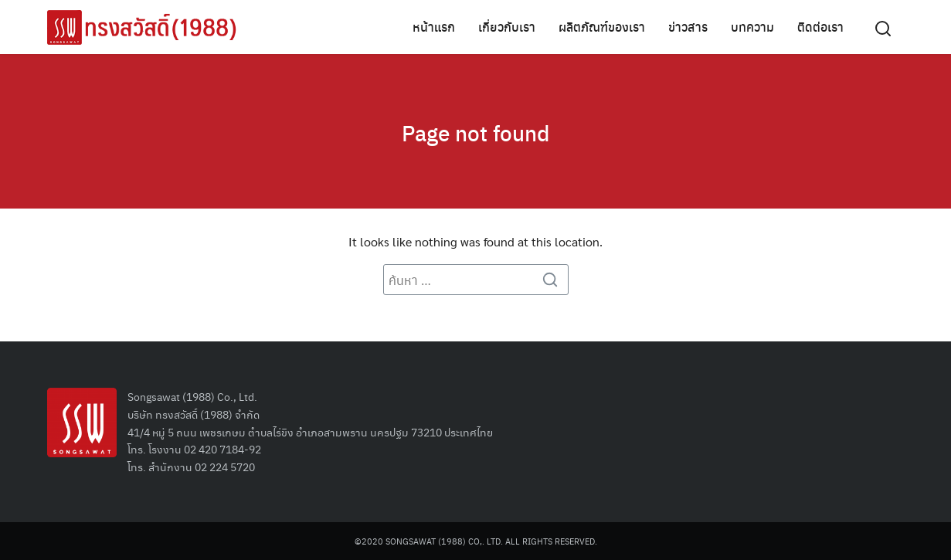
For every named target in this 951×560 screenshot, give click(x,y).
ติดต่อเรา (820, 27)
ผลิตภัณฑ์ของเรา (602, 27)
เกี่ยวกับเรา (507, 27)
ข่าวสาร (688, 27)
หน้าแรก (434, 27)
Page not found (476, 131)
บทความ (752, 27)
